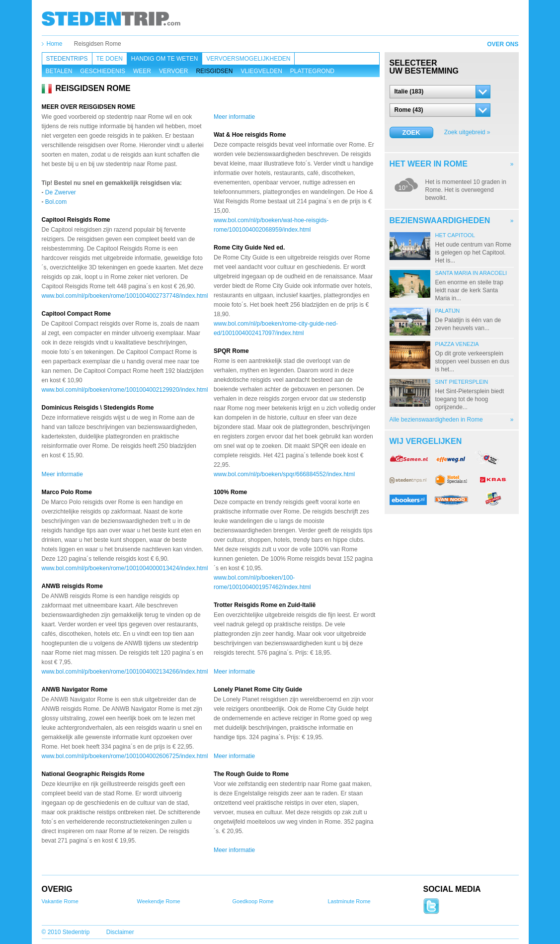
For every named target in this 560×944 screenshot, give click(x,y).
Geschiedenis (103, 71)
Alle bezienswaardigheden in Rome (436, 420)
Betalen (59, 71)
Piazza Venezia (457, 344)
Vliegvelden (261, 71)
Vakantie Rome (60, 901)
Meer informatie (62, 474)
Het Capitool (455, 235)
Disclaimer (120, 932)
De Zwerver (61, 192)
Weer (142, 71)
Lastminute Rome (349, 901)
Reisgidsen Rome (98, 44)
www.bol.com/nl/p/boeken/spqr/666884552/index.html (284, 474)
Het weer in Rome (429, 164)
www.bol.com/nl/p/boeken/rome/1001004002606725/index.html (125, 756)
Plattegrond (312, 71)
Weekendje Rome (159, 901)
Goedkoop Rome (253, 901)
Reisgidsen (214, 71)
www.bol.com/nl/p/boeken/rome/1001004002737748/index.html (125, 296)
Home (55, 44)
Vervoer (173, 71)
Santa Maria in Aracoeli (471, 273)
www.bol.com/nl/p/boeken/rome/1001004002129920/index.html (125, 390)
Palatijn (448, 311)
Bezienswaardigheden (440, 220)
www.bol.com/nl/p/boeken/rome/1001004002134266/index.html (125, 672)
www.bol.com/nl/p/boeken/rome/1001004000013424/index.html (125, 568)
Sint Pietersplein (462, 382)
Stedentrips (67, 59)
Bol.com (56, 202)
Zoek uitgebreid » (467, 132)
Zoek (411, 132)
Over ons (503, 44)
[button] (440, 92)
